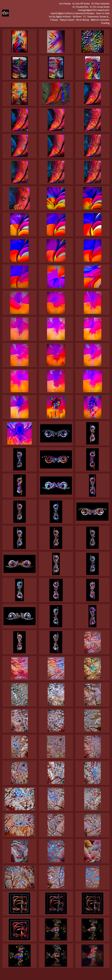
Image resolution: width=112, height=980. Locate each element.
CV (84, 17)
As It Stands (65, 4)
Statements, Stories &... (98, 17)
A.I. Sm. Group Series (100, 7)
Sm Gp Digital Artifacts (60, 17)
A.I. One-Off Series (81, 4)
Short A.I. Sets (103, 13)
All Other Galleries (100, 4)
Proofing (105, 23)
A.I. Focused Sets (80, 7)
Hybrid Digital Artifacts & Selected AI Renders (73, 13)
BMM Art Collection (100, 20)
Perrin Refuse (83, 20)
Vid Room (77, 17)
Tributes (54, 20)
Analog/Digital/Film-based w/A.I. (94, 10)
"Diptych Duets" (67, 20)
